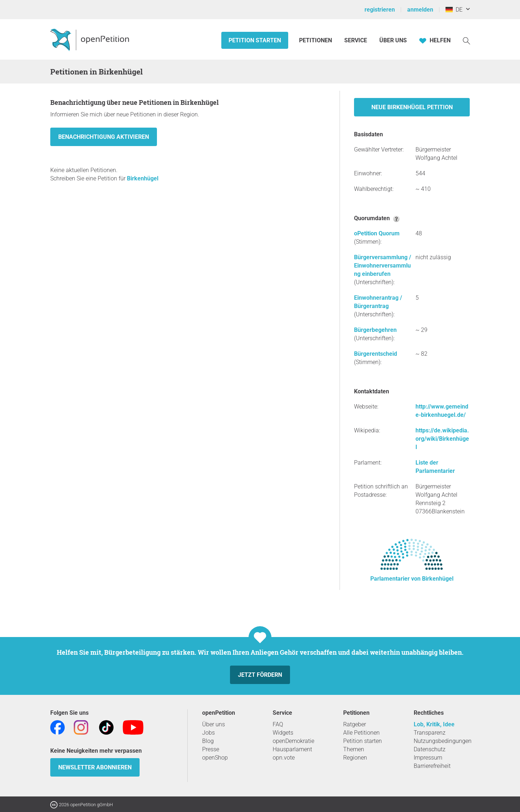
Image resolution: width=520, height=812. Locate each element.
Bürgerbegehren (375, 330)
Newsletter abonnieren (95, 767)
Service (356, 40)
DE (454, 10)
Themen (354, 749)
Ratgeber (355, 724)
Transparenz (430, 733)
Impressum (428, 758)
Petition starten (255, 40)
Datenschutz (430, 749)
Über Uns (393, 40)
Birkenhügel (143, 178)
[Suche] (466, 40)
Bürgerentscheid (376, 354)
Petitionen (316, 40)
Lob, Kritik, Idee (434, 724)
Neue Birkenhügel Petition (412, 107)
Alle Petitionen (361, 733)
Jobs (208, 733)
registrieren (380, 10)
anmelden (420, 10)
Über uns (214, 724)
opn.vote (284, 758)
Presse (211, 749)
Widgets (283, 733)
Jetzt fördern (260, 675)
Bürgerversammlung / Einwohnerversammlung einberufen (383, 266)
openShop (215, 758)
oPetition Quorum (377, 233)
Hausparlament (292, 749)
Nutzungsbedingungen (443, 741)
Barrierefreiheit (432, 766)
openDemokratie (293, 741)
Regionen (355, 758)
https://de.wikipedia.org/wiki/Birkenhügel (442, 439)
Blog (208, 741)
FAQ (278, 724)
